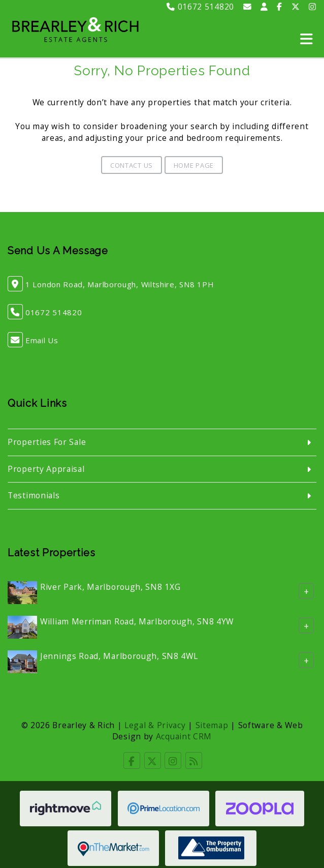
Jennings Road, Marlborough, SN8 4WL (119, 656)
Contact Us (132, 165)
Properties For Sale (47, 442)
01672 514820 (200, 7)
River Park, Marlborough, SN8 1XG (110, 587)
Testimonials (34, 495)
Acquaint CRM (184, 736)
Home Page (194, 165)
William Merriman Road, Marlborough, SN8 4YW (137, 621)
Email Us (42, 340)
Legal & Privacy (155, 725)
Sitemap (212, 725)
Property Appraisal (46, 469)
